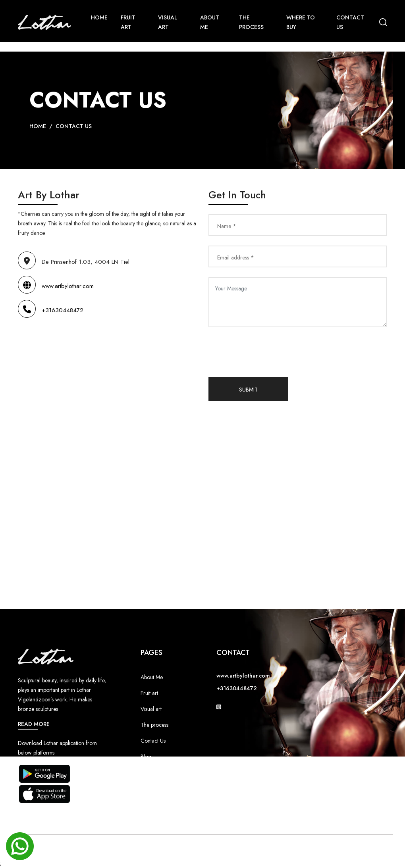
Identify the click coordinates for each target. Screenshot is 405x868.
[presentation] (269, 352)
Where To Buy (301, 22)
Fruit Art (128, 22)
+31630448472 (51, 310)
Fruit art (149, 693)
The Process (251, 22)
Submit (248, 390)
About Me (210, 22)
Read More (34, 724)
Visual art (151, 709)
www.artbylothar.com (56, 286)
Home (99, 17)
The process (154, 725)
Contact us (350, 22)
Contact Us (74, 126)
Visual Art (168, 22)
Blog (146, 757)
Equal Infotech (256, 847)
